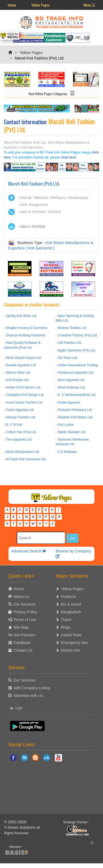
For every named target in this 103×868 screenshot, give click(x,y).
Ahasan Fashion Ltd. (21, 417)
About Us (21, 597)
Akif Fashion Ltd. (70, 343)
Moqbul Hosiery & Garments (27, 328)
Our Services (25, 604)
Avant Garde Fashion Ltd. (25, 402)
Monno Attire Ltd (18, 373)
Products (68, 597)
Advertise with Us (28, 696)
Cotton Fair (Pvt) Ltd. (21, 432)
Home (12, 5)
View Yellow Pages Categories (52, 93)
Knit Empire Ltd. (18, 380)
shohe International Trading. (78, 365)
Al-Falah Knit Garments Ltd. (26, 459)
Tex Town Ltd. (68, 358)
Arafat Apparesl (69, 402)
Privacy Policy (25, 612)
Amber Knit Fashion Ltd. (23, 387)
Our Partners (24, 635)
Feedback (22, 643)
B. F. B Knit (14, 425)
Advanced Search (29, 551)
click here (68, 157)
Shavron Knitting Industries (26, 335)
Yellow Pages (40, 5)
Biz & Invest (71, 604)
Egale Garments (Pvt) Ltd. (77, 350)
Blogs (66, 627)
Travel (66, 620)
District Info (70, 650)
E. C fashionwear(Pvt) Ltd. (77, 395)
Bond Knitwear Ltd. (72, 387)
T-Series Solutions (20, 827)
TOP (16, 708)
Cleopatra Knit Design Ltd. (25, 395)
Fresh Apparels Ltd (20, 410)
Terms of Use (25, 620)
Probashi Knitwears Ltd (75, 410)
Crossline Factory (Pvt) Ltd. (78, 335)
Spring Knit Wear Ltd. (22, 316)
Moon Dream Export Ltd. (24, 358)
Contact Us (23, 650)
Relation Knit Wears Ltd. (75, 417)
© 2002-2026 (15, 822)
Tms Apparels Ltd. (19, 439)
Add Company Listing (32, 688)
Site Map (21, 627)
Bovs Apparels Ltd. (71, 380)
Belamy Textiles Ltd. (72, 328)
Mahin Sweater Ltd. (72, 432)
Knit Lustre (66, 425)
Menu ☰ (89, 5)
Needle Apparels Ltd (21, 365)
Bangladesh (71, 612)
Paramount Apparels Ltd (75, 373)
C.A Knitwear (67, 452)
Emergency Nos (75, 643)
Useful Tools (71, 635)
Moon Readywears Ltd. (23, 452)
